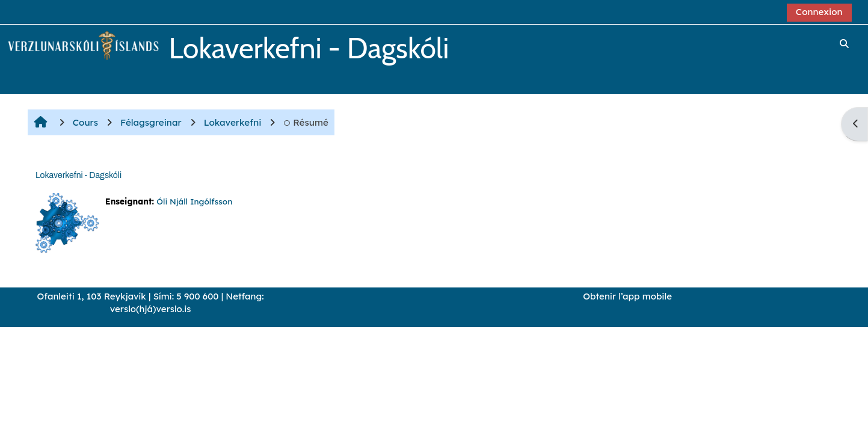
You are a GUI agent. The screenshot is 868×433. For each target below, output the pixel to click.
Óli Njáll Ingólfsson (194, 201)
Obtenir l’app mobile (627, 296)
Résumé (306, 122)
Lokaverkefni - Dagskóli (78, 175)
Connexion (819, 12)
